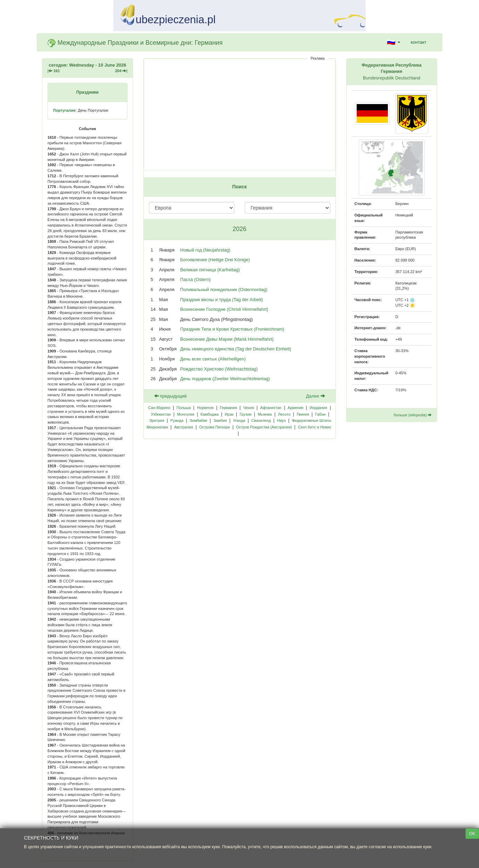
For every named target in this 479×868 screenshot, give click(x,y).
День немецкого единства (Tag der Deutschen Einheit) (236, 349)
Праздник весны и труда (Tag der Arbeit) (222, 300)
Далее (316, 396)
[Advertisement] (240, 114)
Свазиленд (261, 420)
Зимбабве (198, 420)
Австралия (184, 427)
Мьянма (265, 414)
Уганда (239, 420)
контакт (419, 42)
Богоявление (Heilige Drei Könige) (215, 260)
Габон (320, 414)
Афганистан (271, 408)
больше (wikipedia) (413, 415)
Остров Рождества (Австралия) (264, 427)
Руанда (177, 420)
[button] (394, 42)
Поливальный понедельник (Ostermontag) (224, 290)
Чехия (249, 408)
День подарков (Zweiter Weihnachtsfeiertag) (225, 379)
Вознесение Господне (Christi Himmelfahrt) (224, 309)
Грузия (245, 414)
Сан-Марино (159, 408)
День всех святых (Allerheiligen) (213, 359)
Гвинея (303, 414)
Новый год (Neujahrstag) (205, 250)
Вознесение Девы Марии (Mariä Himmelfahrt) (227, 339)
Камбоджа (209, 414)
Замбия (220, 420)
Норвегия (205, 408)
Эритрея (157, 420)
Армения (296, 408)
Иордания (318, 408)
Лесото (284, 414)
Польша (184, 408)
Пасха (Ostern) (195, 279)
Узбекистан (161, 414)
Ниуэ (281, 420)
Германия (228, 408)
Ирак (229, 414)
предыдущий (171, 396)
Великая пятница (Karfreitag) (210, 270)
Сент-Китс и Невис (315, 427)
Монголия (186, 414)
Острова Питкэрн (215, 427)
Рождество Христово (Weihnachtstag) (219, 369)
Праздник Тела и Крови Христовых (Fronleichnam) (232, 329)
